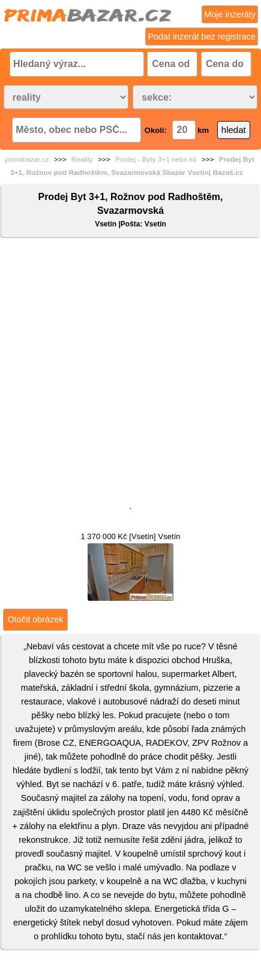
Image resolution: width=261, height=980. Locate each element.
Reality (82, 159)
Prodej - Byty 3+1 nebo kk (156, 159)
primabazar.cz (27, 159)
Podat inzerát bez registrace (202, 37)
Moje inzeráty (230, 14)
